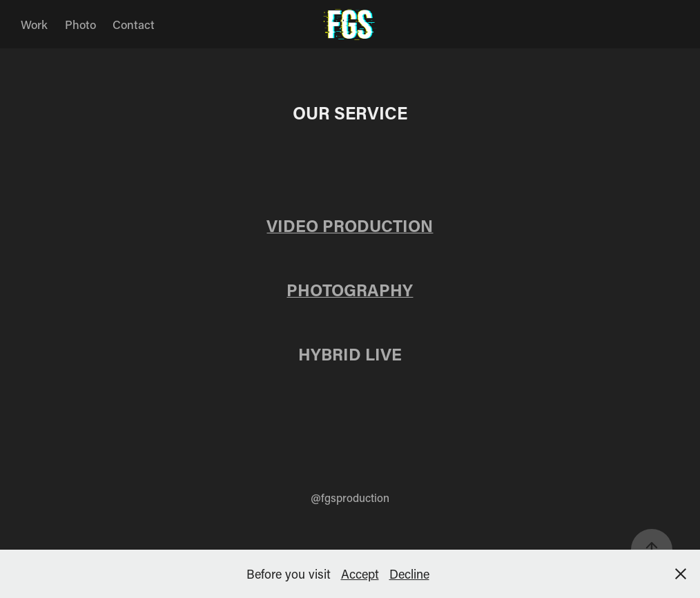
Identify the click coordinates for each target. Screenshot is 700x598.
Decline (409, 574)
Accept (360, 574)
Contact (134, 24)
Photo (80, 24)
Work (34, 24)
